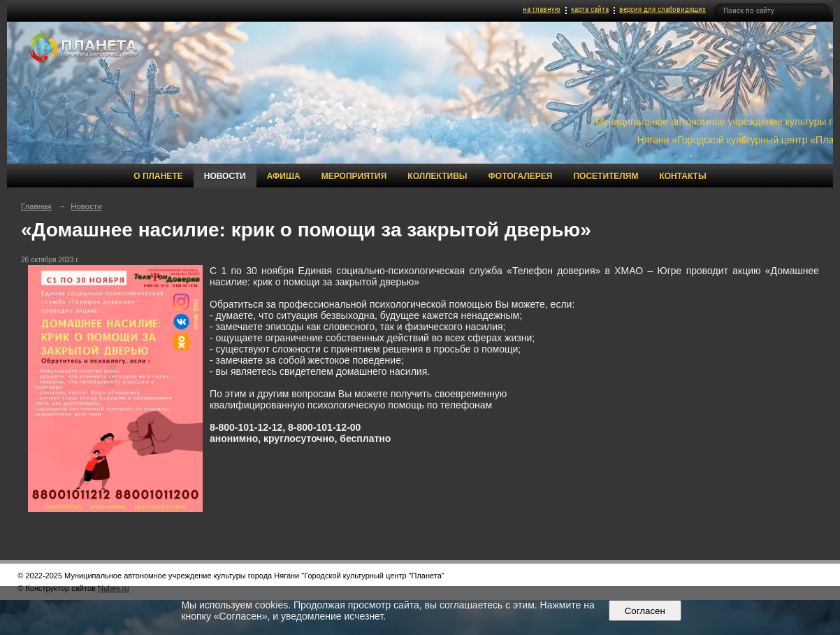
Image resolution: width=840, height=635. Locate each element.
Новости (225, 176)
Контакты (682, 176)
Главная (36, 206)
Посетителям (606, 176)
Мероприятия (354, 176)
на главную (542, 9)
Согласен (645, 611)
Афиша (284, 176)
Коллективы (437, 176)
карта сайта (590, 9)
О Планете (158, 176)
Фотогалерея (521, 176)
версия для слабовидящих (662, 9)
